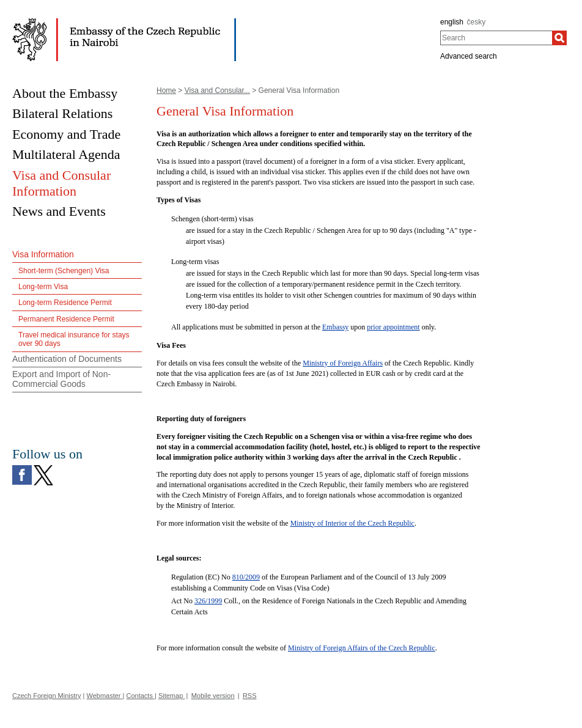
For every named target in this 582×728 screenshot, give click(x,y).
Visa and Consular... (217, 90)
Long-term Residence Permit (65, 303)
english (452, 22)
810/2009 (246, 577)
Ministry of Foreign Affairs (343, 363)
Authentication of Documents (67, 359)
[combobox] (496, 38)
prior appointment (393, 327)
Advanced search (469, 56)
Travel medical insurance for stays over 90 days (74, 339)
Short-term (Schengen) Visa (64, 271)
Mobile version (213, 696)
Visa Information (43, 254)
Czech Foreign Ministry (46, 696)
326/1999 (208, 601)
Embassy (335, 327)
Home (166, 90)
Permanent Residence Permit (66, 319)
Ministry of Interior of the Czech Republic (352, 523)
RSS (250, 696)
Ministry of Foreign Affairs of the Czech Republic (362, 648)
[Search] (559, 38)
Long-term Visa (43, 287)
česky (477, 22)
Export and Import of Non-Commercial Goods (61, 379)
